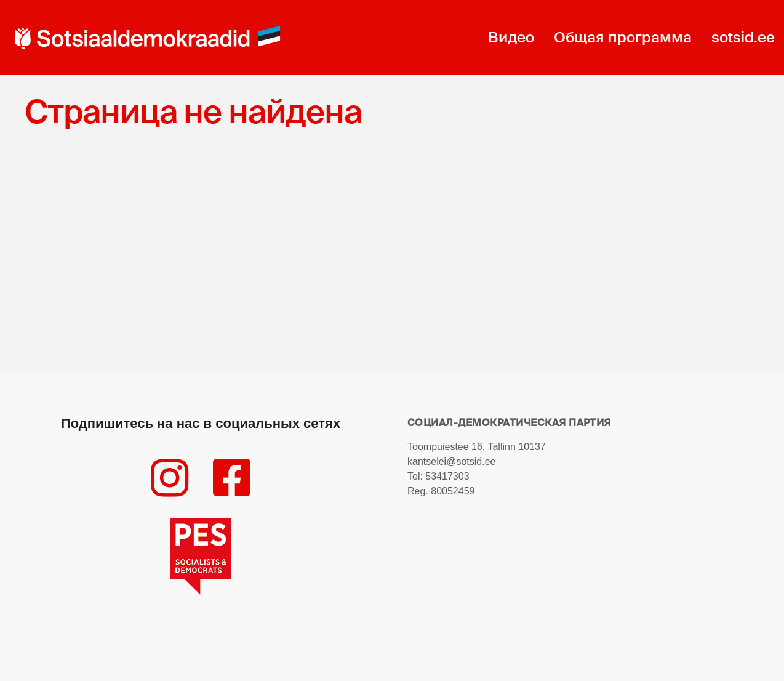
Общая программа (623, 37)
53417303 (447, 476)
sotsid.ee (743, 37)
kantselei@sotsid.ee (451, 461)
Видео (511, 37)
